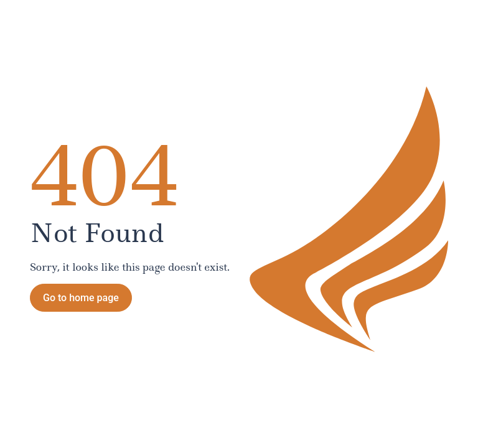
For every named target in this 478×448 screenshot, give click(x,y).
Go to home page (81, 298)
